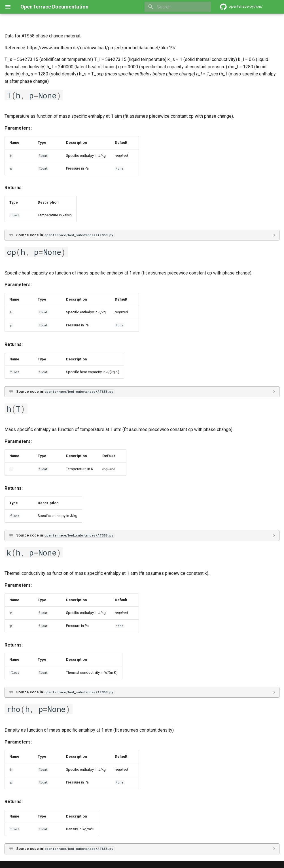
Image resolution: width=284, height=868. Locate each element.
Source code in (65, 235)
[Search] (178, 7)
